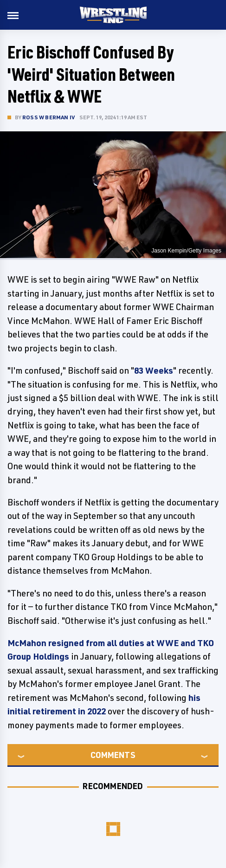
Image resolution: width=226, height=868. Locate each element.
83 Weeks (154, 370)
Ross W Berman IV (48, 117)
